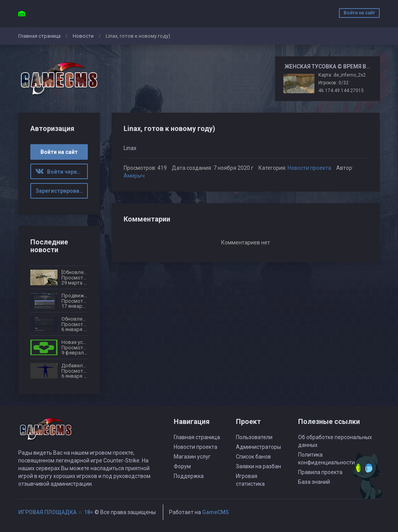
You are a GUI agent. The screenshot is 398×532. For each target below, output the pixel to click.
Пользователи (254, 437)
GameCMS (216, 512)
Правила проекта (320, 472)
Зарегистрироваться (62, 191)
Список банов (253, 457)
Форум (182, 466)
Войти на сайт (359, 13)
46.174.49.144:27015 (341, 91)
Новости (83, 36)
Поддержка (189, 476)
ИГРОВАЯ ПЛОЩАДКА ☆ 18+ (56, 512)
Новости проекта (309, 168)
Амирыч (134, 176)
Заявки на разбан (258, 466)
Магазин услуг (192, 457)
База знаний (314, 482)
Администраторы (258, 447)
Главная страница (39, 36)
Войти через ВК (62, 172)
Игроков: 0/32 (333, 83)
